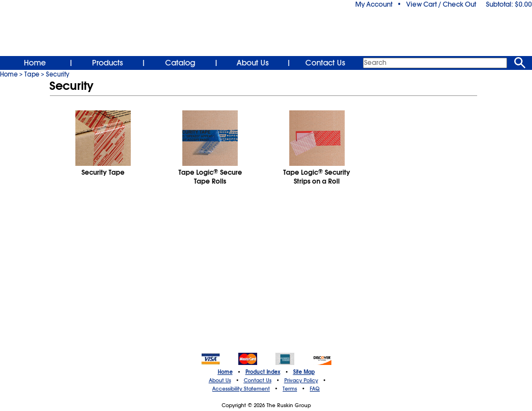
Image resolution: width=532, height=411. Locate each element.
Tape (32, 74)
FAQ (315, 389)
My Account (374, 4)
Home (35, 63)
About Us (253, 63)
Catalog (180, 63)
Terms (290, 389)
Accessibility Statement (241, 389)
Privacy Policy (301, 380)
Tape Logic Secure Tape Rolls (210, 177)
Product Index (263, 372)
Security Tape (103, 172)
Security (58, 74)
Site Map (304, 372)
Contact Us (325, 63)
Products (108, 63)
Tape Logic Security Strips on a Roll (317, 177)
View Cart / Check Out (441, 4)
